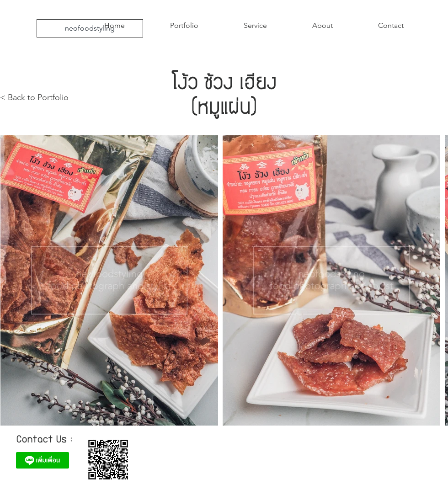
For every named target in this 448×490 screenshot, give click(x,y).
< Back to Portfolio (34, 97)
